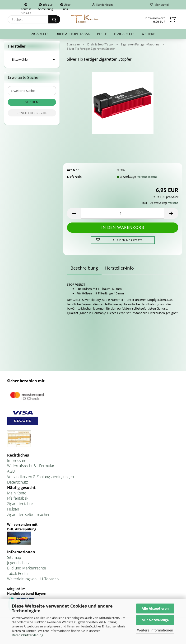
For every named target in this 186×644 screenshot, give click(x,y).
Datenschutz (17, 485)
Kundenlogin (102, 5)
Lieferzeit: (75, 179)
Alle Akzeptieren (155, 608)
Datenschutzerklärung (28, 635)
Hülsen (13, 512)
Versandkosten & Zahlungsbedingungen (40, 480)
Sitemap (14, 560)
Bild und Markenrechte (27, 571)
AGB (11, 474)
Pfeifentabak (18, 501)
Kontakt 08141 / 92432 (26, 6)
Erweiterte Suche (32, 116)
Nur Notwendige (155, 620)
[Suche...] (54, 19)
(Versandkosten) (147, 180)
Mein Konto (17, 496)
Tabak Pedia (17, 577)
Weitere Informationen (155, 630)
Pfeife (102, 34)
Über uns (65, 6)
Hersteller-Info (119, 271)
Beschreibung (84, 271)
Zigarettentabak (20, 507)
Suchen (32, 105)
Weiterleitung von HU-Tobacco (33, 582)
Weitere (148, 34)
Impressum (17, 463)
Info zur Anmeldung (46, 6)
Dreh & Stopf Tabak (73, 34)
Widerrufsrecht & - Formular (31, 469)
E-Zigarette (124, 34)
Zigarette (40, 34)
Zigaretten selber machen (29, 517)
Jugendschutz (18, 566)
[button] (74, 216)
